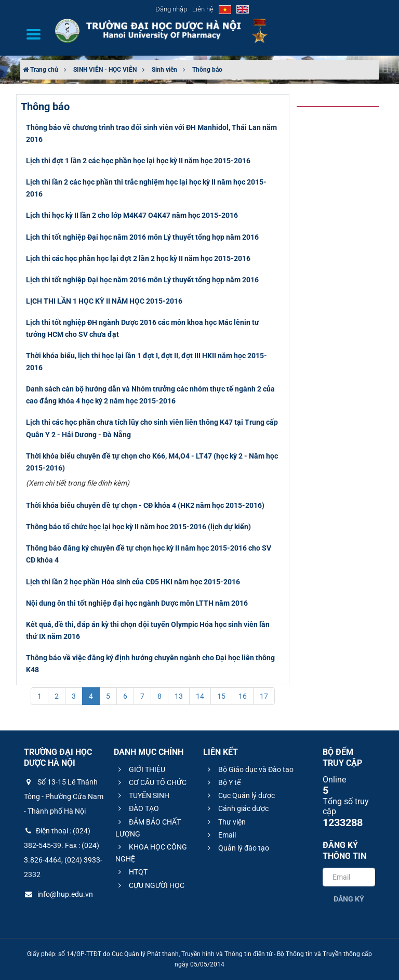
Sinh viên (164, 70)
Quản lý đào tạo (237, 848)
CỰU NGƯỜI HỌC (150, 885)
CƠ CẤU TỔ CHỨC (151, 782)
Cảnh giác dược (237, 808)
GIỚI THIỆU (140, 769)
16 (243, 696)
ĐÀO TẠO (137, 808)
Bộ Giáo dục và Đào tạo (249, 769)
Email (220, 835)
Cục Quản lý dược (240, 795)
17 (264, 696)
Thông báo (207, 70)
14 (200, 696)
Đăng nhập (171, 9)
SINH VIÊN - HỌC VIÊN (105, 70)
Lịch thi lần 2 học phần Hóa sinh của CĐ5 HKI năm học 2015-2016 (133, 582)
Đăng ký (349, 899)
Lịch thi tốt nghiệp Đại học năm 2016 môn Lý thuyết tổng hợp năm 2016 (142, 237)
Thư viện (225, 822)
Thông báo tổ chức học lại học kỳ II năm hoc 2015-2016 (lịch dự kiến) (138, 527)
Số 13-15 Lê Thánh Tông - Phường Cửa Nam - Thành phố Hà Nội (64, 796)
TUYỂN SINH (142, 795)
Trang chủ (41, 70)
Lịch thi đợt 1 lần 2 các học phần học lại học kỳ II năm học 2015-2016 (138, 161)
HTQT (131, 872)
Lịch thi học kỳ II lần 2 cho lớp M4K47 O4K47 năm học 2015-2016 (132, 215)
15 (221, 696)
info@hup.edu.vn (58, 894)
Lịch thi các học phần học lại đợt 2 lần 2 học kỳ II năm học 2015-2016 (138, 258)
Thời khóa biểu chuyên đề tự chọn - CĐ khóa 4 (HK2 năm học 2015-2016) (145, 505)
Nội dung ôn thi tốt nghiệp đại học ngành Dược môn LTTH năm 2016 (137, 603)
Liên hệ (203, 9)
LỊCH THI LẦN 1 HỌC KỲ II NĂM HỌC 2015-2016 (104, 301)
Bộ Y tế (223, 782)
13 (179, 696)
